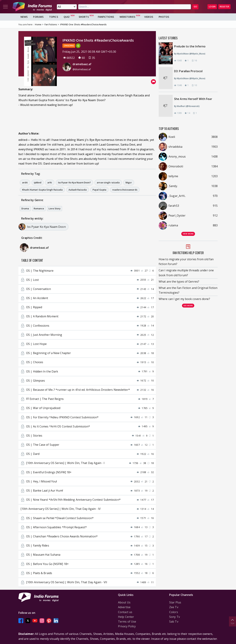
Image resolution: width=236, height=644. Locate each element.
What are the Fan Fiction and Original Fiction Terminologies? (188, 290)
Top (232, 621)
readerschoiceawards (125, 190)
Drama (25, 208)
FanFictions (106, 17)
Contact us (125, 612)
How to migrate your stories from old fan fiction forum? (186, 262)
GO (195, 7)
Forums (38, 17)
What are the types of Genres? (179, 282)
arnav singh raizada (108, 182)
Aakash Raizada (77, 190)
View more (188, 234)
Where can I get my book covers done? (184, 299)
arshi (25, 182)
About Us (124, 602)
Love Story (55, 208)
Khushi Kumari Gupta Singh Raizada (42, 190)
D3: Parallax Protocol (188, 71)
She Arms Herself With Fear (193, 99)
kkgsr (129, 182)
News (24, 17)
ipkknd (38, 182)
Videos (149, 17)
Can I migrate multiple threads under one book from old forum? (186, 273)
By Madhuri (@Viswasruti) (187, 106)
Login (212, 7)
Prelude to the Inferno (190, 46)
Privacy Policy (127, 626)
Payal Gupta (99, 190)
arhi (50, 182)
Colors (174, 612)
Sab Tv (174, 622)
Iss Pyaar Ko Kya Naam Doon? (75, 182)
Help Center (126, 617)
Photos (164, 17)
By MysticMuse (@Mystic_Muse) (190, 54)
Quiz (67, 17)
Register (224, 7)
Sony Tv (175, 617)
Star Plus (175, 602)
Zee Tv (174, 607)
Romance (39, 208)
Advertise (124, 607)
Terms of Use (127, 622)
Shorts (84, 17)
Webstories (127, 17)
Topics (54, 17)
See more (188, 305)
